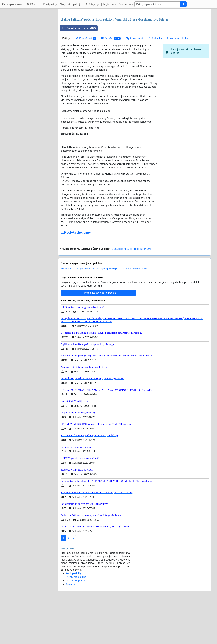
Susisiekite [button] (125, 4)
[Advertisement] (135, 35)
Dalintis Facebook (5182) (78, 70)
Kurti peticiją (49, 4)
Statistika (155, 80)
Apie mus (71, 626)
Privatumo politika (177, 80)
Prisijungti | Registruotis (101, 4)
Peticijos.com (12, 4)
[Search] (157, 4)
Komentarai (134, 80)
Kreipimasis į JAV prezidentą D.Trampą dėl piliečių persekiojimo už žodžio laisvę (104, 311)
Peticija (66, 80)
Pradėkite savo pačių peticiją (99, 335)
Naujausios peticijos (71, 4)
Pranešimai (86, 81)
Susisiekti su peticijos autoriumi (132, 291)
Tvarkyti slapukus (75, 623)
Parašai (111, 81)
